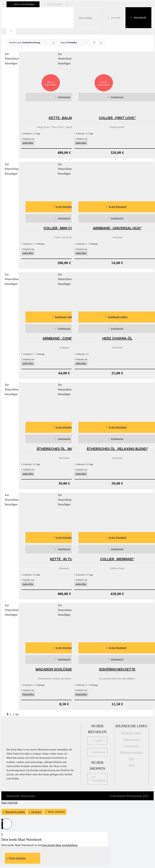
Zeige (69, 43)
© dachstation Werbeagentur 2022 (129, 796)
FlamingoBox (28, 694)
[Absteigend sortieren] (54, 43)
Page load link (10, 803)
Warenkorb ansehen (15, 812)
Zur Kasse (36, 812)
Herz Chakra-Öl (117, 338)
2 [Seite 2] (11, 714)
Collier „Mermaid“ (117, 559)
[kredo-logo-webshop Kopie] (22, 15)
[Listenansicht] (101, 43)
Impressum (13, 796)
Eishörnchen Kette (117, 669)
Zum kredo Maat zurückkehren (60, 845)
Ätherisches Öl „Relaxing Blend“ (117, 449)
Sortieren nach (25, 43)
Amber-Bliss (28, 143)
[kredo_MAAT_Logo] (24, 726)
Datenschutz (28, 796)
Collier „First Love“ (117, 118)
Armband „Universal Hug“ (117, 228)
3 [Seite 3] (13, 714)
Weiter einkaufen (56, 812)
